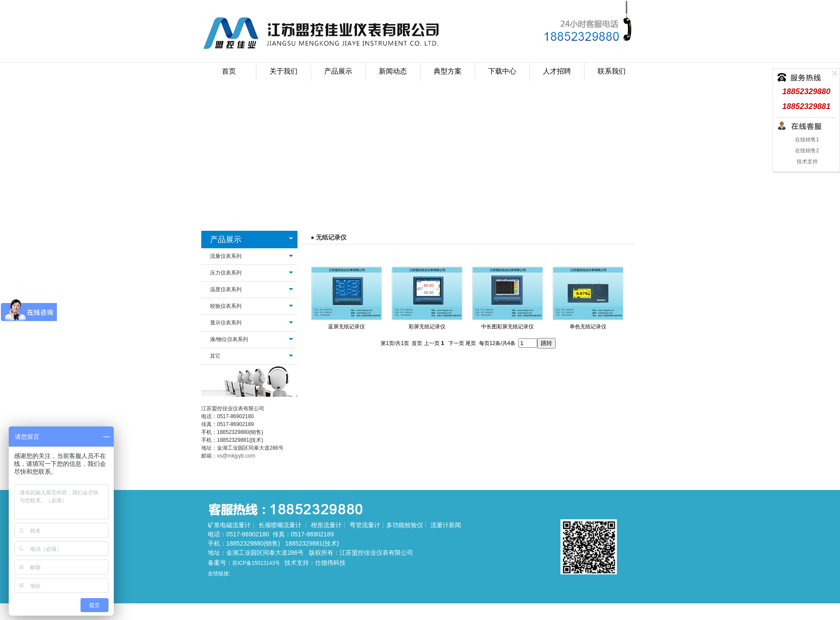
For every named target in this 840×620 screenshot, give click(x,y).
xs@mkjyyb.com (236, 456)
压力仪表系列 (226, 273)
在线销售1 (806, 140)
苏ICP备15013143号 (256, 563)
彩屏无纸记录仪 (427, 327)
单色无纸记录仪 (588, 327)
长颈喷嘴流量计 (280, 525)
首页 (229, 71)
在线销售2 (806, 151)
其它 (215, 356)
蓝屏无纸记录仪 (346, 327)
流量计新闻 (446, 525)
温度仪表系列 (226, 289)
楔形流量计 (326, 525)
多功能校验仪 (405, 525)
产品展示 (226, 240)
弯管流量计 (365, 525)
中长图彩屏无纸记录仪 (507, 327)
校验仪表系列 (226, 306)
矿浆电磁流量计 (229, 525)
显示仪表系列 (226, 323)
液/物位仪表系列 (229, 339)
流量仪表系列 (226, 256)
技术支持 (806, 162)
